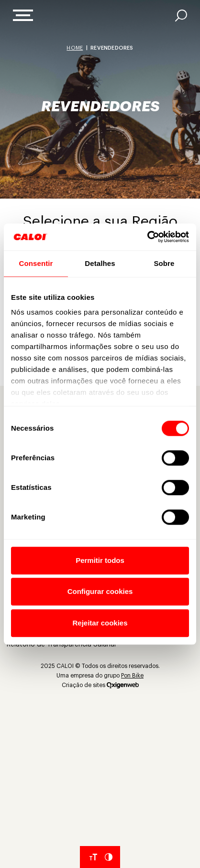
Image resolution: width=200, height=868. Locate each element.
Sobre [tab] (164, 263)
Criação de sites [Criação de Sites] (83, 685)
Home (75, 48)
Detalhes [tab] (100, 263)
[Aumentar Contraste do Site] (109, 857)
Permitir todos (100, 560)
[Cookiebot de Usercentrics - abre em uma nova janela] (147, 237)
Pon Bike (132, 676)
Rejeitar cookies (100, 623)
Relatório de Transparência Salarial (61, 645)
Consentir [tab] (36, 263)
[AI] (181, 16)
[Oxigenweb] (123, 685)
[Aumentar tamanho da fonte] (93, 857)
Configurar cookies (100, 591)
